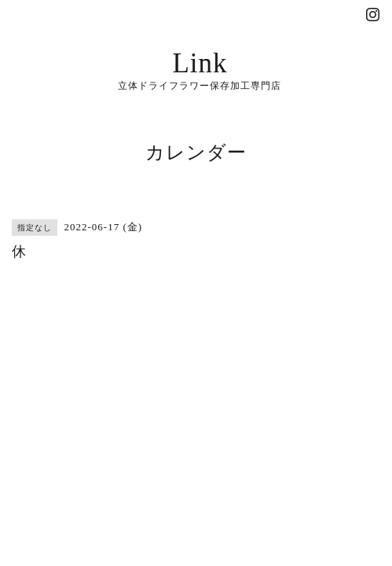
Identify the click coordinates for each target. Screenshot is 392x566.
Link (200, 63)
